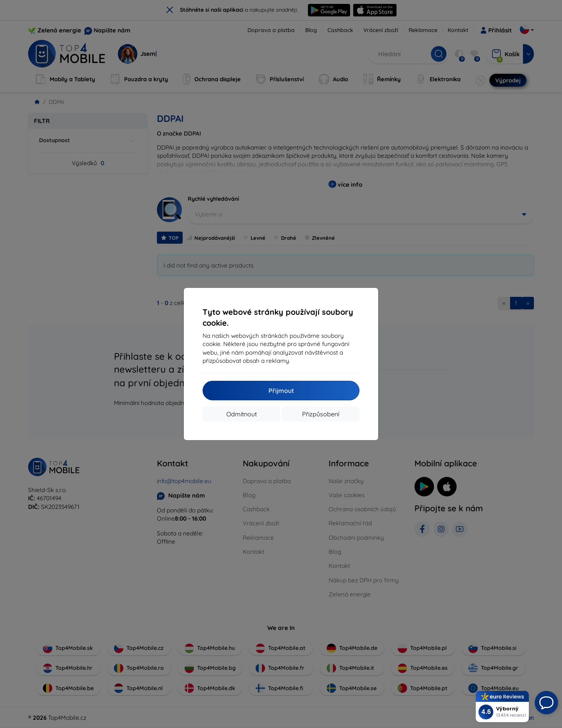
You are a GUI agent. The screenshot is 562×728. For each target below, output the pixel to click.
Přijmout (281, 391)
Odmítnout (242, 414)
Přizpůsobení (321, 414)
